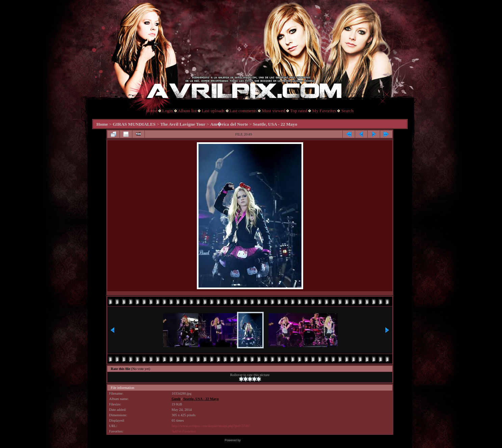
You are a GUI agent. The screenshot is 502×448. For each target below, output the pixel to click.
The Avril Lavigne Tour (183, 124)
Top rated (299, 111)
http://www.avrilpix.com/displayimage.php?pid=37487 (211, 426)
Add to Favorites (184, 431)
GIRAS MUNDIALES (134, 124)
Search (347, 111)
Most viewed (274, 111)
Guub (176, 399)
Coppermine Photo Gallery (259, 440)
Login (167, 111)
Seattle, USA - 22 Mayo (275, 124)
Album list (187, 111)
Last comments (243, 111)
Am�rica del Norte (229, 124)
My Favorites (324, 111)
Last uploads (213, 111)
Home (152, 111)
